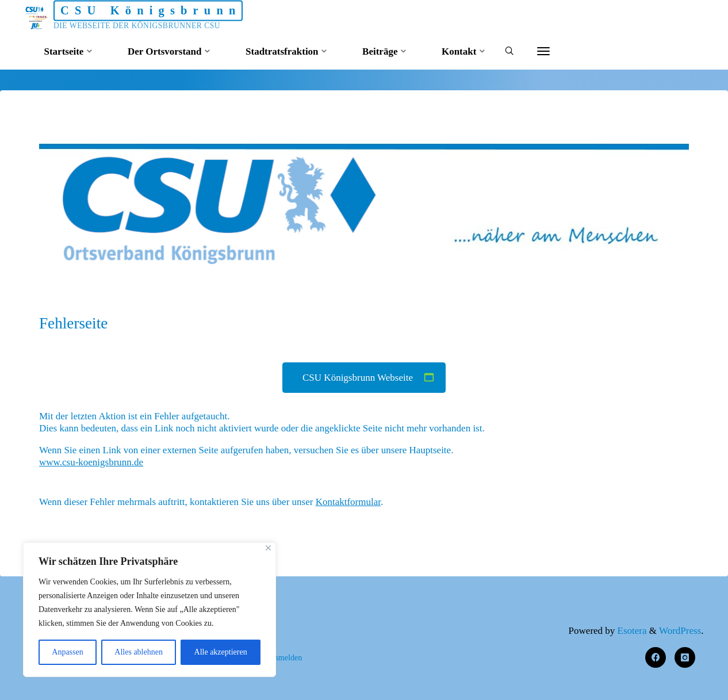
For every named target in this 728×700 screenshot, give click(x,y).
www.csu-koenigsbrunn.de (91, 463)
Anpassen (67, 652)
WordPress (680, 631)
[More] (543, 52)
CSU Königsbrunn (151, 10)
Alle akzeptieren (221, 652)
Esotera (631, 631)
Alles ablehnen (139, 652)
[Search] (509, 52)
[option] (364, 201)
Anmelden (285, 657)
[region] (150, 610)
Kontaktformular (348, 502)
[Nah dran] (268, 548)
